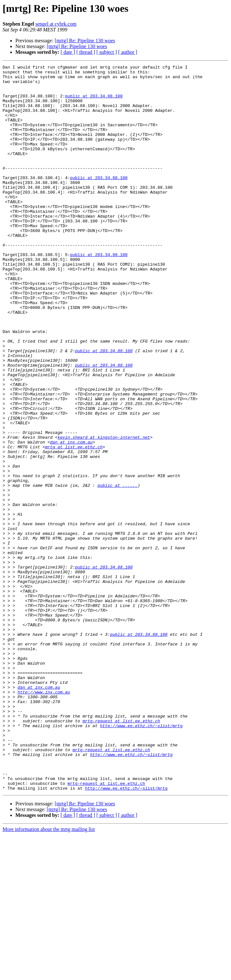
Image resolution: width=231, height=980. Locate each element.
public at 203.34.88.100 (94, 103)
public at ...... (117, 570)
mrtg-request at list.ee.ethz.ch (121, 852)
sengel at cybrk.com (56, 24)
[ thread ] (86, 52)
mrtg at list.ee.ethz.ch (74, 524)
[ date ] (68, 52)
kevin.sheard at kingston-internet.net (104, 512)
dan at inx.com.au (71, 518)
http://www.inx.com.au (44, 818)
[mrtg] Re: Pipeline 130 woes (85, 41)
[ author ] (128, 52)
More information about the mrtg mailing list (49, 974)
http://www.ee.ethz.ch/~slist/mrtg (141, 858)
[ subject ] (107, 52)
